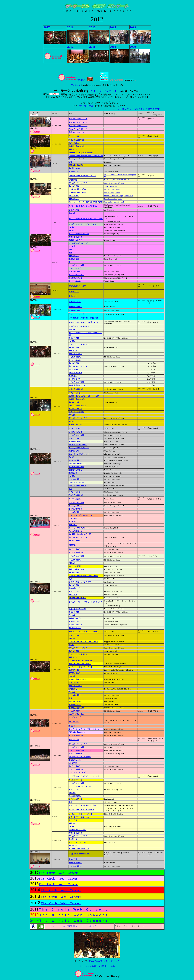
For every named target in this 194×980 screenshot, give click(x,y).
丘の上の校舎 (74, 143)
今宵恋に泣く (74, 292)
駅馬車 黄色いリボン (77, 146)
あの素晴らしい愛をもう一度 (80, 534)
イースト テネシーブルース (80, 664)
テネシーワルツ (75, 171)
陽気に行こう (74, 199)
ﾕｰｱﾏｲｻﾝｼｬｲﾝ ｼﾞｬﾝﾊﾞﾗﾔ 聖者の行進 (83, 318)
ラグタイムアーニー (76, 482)
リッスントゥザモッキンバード (81, 814)
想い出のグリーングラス (78, 445)
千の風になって (75, 168)
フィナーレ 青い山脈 (77, 772)
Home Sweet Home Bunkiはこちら (104, 961)
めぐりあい (73, 376)
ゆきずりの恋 (74, 210)
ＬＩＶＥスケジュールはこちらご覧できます (136, 109)
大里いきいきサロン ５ (78, 132)
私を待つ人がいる (75, 278)
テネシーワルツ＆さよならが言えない (83, 206)
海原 (70, 489)
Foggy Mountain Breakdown (79, 854)
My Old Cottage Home (112, 193)
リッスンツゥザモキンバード (80, 750)
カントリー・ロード (76, 159)
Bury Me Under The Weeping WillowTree (119, 196)
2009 (133, 47)
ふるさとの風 (74, 338)
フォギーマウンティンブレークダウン (83, 224)
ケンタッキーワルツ (76, 467)
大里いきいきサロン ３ (78, 126)
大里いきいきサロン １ (78, 119)
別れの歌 (72, 213)
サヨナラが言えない (76, 389)
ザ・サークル (86, 106)
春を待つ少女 (74, 839)
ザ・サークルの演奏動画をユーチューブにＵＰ (74, 926)
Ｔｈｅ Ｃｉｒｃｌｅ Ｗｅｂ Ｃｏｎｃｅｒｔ (73, 909)
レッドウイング (75, 268)
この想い (72, 227)
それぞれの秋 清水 (76, 714)
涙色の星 (72, 793)
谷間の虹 (72, 563)
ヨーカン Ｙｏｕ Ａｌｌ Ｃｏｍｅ (83, 632)
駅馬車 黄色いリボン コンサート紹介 (84, 396)
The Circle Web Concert (59, 873)
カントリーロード (75, 136)
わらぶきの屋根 (75, 272)
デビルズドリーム (75, 780)
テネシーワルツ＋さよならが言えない (83, 322)
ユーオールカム (75, 281)
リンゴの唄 (73, 763)
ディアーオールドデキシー (79, 842)
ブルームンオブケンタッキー (80, 454)
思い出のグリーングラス (78, 183)
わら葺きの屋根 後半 (77, 192)
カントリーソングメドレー (79, 234)
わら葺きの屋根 (75, 311)
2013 (133, 27)
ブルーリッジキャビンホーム (80, 786)
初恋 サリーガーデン (77, 405)
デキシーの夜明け (75, 441)
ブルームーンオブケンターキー (81, 661)
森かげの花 (73, 595)
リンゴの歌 (73, 518)
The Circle (76, 85)
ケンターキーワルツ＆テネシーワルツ (83, 805)
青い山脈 (72, 415)
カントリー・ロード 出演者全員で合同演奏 (86, 202)
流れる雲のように (75, 237)
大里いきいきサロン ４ (78, 129)
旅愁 (70, 253)
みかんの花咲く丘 (75, 373)
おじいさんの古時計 (76, 140)
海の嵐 (71, 231)
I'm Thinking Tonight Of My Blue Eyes (118, 180)
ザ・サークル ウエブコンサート (105, 91)
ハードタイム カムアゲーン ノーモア (84, 776)
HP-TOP (72, 80)
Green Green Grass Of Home (114, 183)
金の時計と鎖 (74, 573)
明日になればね (75, 796)
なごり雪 (72, 246)
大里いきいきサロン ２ (78, 122)
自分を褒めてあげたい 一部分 (81, 153)
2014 (113, 27)
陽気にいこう (74, 296)
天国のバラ (73, 149)
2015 (92, 27)
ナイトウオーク (75, 820)
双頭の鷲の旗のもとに (77, 464)
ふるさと (72, 421)
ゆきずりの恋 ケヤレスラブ (80, 326)
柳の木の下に (74, 196)
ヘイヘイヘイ (74, 370)
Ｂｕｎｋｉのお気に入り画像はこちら (97, 966)
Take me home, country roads (114, 202)
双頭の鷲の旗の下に (76, 165)
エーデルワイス (75, 379)
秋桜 (70, 162)
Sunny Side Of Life (111, 186)
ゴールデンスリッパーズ (78, 243)
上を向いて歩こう (75, 409)
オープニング (74, 740)
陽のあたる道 (74, 186)
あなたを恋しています (77, 286)
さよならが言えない (76, 735)
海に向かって (74, 845)
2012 (70, 47)
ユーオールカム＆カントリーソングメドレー (86, 156)
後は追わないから (75, 240)
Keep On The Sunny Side (113, 199)
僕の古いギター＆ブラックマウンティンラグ (86, 219)
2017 (47, 27)
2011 (92, 47)
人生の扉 (72, 615)
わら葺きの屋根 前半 (77, 189)
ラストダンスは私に (76, 412)
